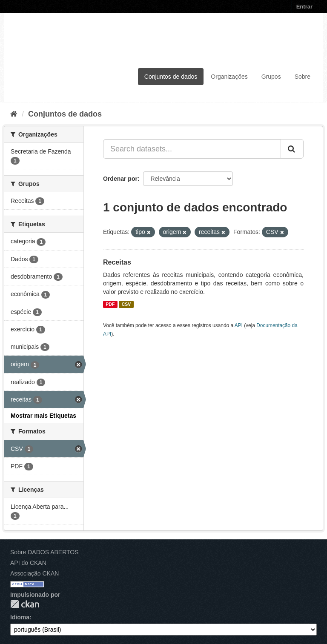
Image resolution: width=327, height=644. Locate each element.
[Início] (14, 114)
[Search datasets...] (192, 149)
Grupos (271, 77)
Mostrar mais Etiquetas (43, 416)
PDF (110, 304)
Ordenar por (120, 179)
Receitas (117, 262)
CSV (126, 304)
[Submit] (292, 149)
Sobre (303, 77)
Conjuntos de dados (171, 77)
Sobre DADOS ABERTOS (44, 552)
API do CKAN (28, 563)
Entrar (304, 7)
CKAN (25, 604)
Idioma (20, 617)
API (239, 325)
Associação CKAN (34, 573)
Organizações (229, 77)
